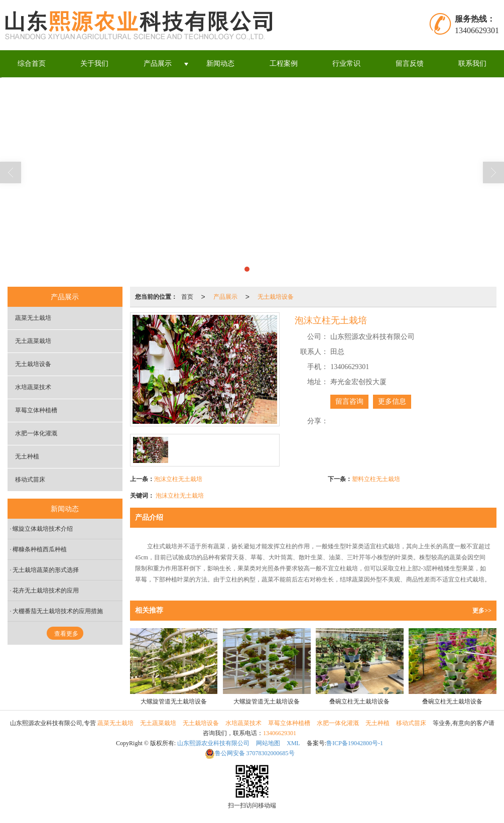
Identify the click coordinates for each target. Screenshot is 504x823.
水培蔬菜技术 (33, 387)
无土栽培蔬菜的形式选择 (46, 570)
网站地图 (268, 743)
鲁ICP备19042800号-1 (355, 743)
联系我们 (472, 64)
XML (293, 743)
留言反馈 (410, 64)
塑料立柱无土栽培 (376, 479)
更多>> (482, 611)
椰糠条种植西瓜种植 (40, 549)
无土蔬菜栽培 (33, 341)
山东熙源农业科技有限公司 (213, 743)
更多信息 (392, 401)
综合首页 (32, 64)
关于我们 (94, 64)
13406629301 (280, 733)
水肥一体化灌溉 (36, 433)
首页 (187, 297)
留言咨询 (349, 401)
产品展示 (158, 64)
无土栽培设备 (276, 297)
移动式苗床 (30, 480)
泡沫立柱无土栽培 (178, 479)
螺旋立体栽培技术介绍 (43, 529)
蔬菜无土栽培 (33, 318)
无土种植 (27, 456)
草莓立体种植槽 (36, 410)
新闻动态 (220, 64)
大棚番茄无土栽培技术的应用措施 (58, 611)
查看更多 (66, 634)
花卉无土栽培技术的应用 (46, 591)
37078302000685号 (250, 753)
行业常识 (346, 64)
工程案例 (284, 64)
